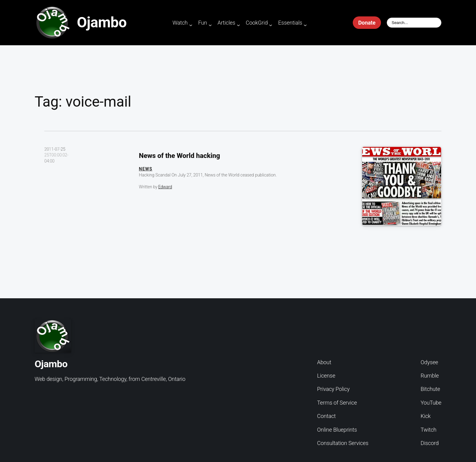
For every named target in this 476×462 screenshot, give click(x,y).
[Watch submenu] (191, 25)
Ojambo (102, 22)
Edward (165, 187)
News (146, 169)
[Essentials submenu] (305, 25)
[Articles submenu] (238, 25)
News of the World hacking (180, 156)
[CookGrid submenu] (271, 25)
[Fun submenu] (210, 25)
